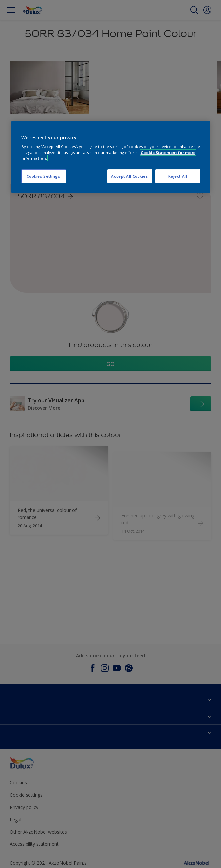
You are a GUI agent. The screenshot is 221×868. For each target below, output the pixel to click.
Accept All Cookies (129, 176)
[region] (111, 157)
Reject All (178, 176)
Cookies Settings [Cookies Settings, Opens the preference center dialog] (43, 176)
